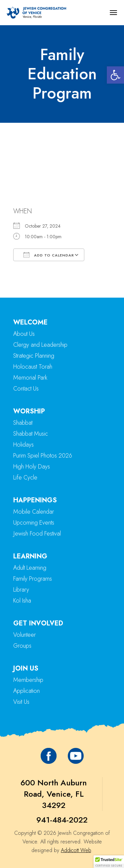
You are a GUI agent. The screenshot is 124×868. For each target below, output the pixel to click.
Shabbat (23, 423)
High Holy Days (32, 467)
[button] (115, 75)
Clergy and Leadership (40, 345)
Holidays (23, 445)
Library (21, 590)
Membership (28, 680)
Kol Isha (22, 601)
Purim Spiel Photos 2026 (43, 456)
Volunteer (24, 635)
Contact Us (26, 389)
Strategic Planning (34, 356)
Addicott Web (76, 850)
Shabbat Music (31, 434)
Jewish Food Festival (37, 534)
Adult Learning (30, 568)
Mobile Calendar (34, 512)
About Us (24, 334)
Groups (22, 646)
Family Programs (33, 579)
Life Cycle (25, 477)
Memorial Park (30, 378)
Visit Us (21, 702)
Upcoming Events (34, 523)
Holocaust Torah (33, 367)
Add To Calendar (49, 255)
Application (26, 691)
